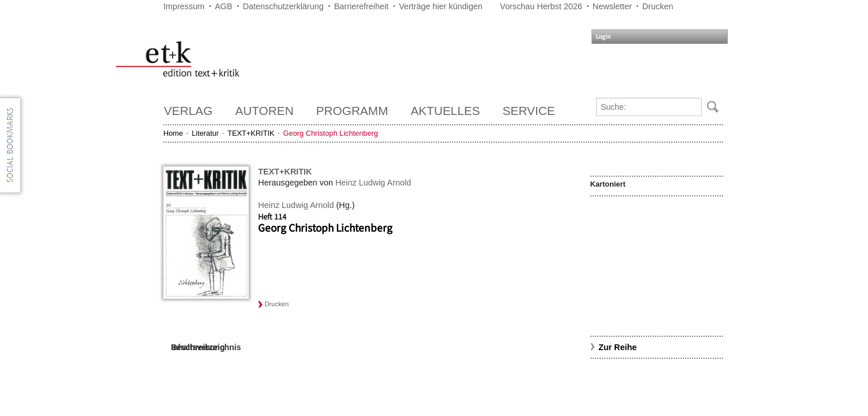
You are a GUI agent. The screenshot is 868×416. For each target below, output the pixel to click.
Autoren (264, 111)
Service (529, 111)
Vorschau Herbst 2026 (541, 6)
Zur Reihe (618, 347)
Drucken (658, 6)
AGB (223, 6)
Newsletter (612, 6)
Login (603, 37)
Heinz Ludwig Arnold (373, 183)
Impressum (184, 6)
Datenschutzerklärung (283, 6)
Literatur (205, 133)
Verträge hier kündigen (441, 6)
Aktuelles (446, 111)
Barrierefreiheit (361, 6)
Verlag (188, 111)
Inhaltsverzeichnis (206, 347)
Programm (352, 111)
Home (173, 133)
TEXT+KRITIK (251, 133)
